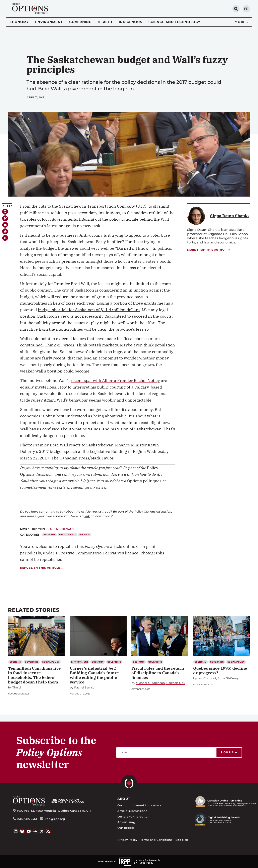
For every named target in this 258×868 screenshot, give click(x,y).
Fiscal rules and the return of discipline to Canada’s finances (158, 673)
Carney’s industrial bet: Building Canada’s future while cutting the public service (94, 675)
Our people (126, 828)
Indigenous (131, 22)
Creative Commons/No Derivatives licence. (99, 553)
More (240, 22)
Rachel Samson (85, 688)
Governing (80, 22)
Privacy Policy (127, 840)
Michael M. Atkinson (150, 683)
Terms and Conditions (156, 840)
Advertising (126, 822)
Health (105, 22)
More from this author (209, 250)
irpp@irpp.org (55, 819)
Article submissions (132, 811)
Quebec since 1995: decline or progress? (220, 670)
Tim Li (17, 688)
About (124, 799)
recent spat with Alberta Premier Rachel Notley (115, 380)
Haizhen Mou (176, 683)
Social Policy (51, 662)
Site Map (182, 840)
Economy (19, 22)
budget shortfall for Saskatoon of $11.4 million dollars (89, 310)
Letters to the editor (133, 817)
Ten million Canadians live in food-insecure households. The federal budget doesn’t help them (34, 675)
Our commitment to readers (139, 805)
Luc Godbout (207, 678)
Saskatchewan (61, 529)
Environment (49, 22)
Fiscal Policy (67, 534)
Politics (84, 534)
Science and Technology (174, 22)
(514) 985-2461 (27, 819)
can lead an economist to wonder (107, 358)
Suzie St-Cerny (228, 678)
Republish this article (42, 568)
